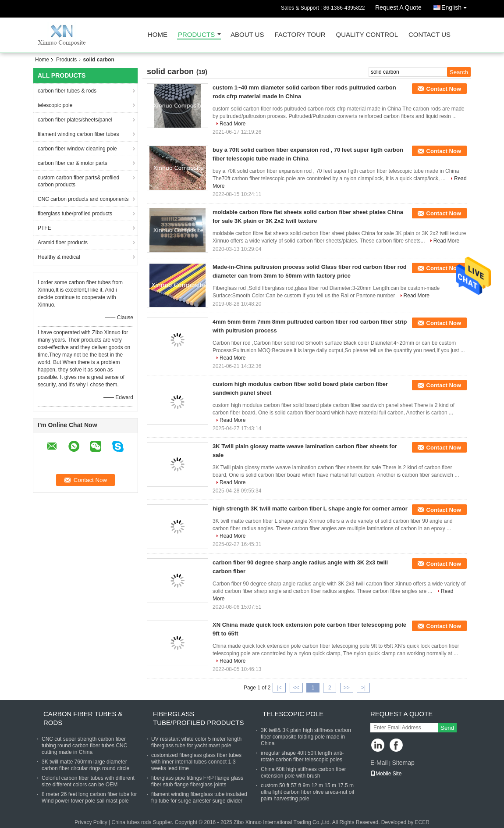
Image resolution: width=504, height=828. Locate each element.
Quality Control (367, 35)
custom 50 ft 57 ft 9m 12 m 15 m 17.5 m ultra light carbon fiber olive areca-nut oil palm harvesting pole (307, 792)
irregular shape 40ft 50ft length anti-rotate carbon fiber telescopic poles (302, 756)
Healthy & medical (59, 257)
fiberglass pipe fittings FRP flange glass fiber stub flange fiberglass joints (197, 781)
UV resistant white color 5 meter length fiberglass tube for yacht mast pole (196, 742)
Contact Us (429, 35)
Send (447, 728)
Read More (232, 124)
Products (196, 35)
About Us (247, 35)
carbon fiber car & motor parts (73, 163)
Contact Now (444, 89)
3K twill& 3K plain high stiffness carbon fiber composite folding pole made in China (306, 737)
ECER (422, 822)
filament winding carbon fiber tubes (78, 134)
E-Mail (379, 763)
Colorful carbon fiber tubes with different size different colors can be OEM (88, 781)
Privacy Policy (91, 822)
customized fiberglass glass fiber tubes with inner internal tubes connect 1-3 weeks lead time (196, 762)
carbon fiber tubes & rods (67, 91)
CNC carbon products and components (83, 199)
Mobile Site (386, 774)
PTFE (44, 228)
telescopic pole (55, 105)
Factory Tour (300, 35)
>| (363, 688)
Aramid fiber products (63, 243)
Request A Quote (398, 7)
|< (279, 688)
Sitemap (403, 763)
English (456, 6)
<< (296, 688)
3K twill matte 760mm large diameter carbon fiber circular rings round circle (85, 765)
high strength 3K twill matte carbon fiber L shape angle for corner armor (310, 509)
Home (158, 35)
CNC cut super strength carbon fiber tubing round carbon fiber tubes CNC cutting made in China (84, 746)
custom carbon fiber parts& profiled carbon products (78, 181)
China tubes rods (132, 822)
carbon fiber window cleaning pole (77, 149)
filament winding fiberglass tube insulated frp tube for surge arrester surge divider (199, 798)
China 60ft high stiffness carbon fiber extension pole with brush (303, 773)
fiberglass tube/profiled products (75, 214)
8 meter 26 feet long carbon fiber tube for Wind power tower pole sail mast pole (89, 798)
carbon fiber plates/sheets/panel (75, 120)
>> (347, 688)
